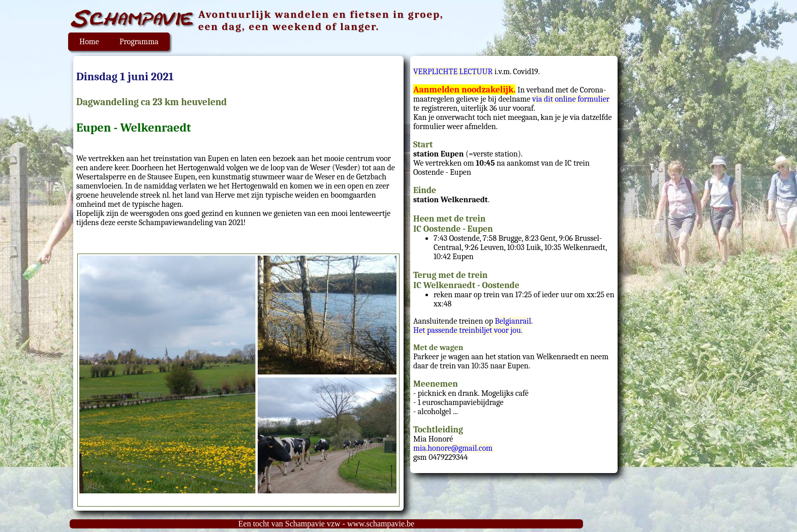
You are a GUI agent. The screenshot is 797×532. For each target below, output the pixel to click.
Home (89, 42)
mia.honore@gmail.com (453, 448)
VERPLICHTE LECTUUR (453, 72)
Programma (139, 42)
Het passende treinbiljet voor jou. (468, 330)
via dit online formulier (571, 99)
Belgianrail (513, 321)
